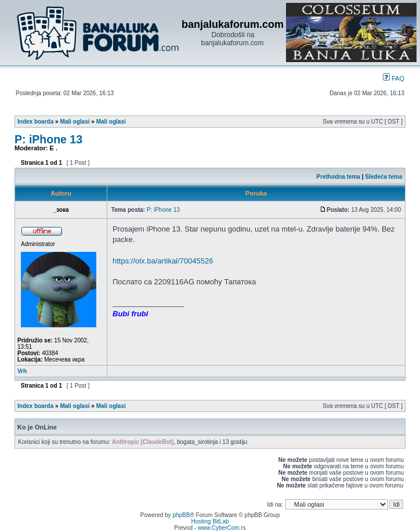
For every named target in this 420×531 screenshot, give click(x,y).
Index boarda (35, 122)
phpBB (181, 515)
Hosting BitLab (210, 521)
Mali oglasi (75, 122)
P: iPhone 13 (48, 139)
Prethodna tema (338, 177)
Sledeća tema (383, 177)
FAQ (394, 78)
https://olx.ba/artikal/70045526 (163, 261)
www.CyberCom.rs (222, 528)
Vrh (22, 371)
